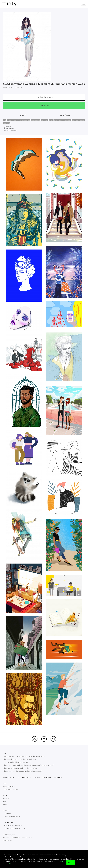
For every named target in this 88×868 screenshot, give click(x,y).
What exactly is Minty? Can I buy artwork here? (20, 759)
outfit (56, 120)
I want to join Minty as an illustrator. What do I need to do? (24, 756)
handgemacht (36, 120)
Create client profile (10, 789)
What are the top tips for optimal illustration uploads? (22, 771)
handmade (44, 120)
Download (44, 106)
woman (82, 120)
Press (5, 804)
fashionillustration (25, 120)
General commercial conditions (48, 778)
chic (5, 120)
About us (6, 798)
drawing (10, 120)
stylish (60, 120)
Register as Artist (9, 786)
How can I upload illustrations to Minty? (17, 762)
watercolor (75, 120)
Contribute (7, 813)
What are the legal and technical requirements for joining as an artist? (28, 765)
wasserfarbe (67, 120)
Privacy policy (9, 778)
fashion (16, 120)
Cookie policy (25, 778)
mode (51, 120)
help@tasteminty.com (18, 828)
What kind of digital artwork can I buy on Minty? (20, 768)
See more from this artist (12, 87)
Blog (5, 801)
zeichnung (7, 123)
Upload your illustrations (12, 816)
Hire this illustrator (44, 97)
